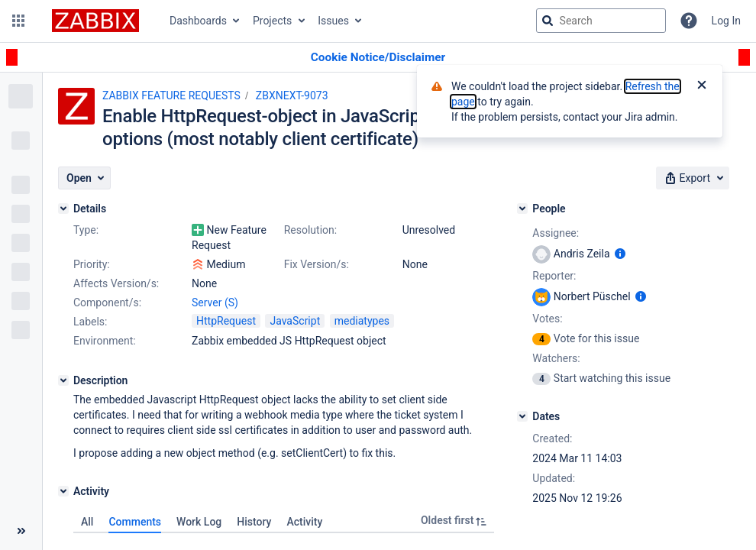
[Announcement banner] (378, 58)
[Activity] (63, 491)
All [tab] (87, 522)
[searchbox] (601, 21)
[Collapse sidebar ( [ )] (21, 531)
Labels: (90, 322)
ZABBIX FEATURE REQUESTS (171, 95)
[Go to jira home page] (95, 21)
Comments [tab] (135, 522)
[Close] (702, 86)
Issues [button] (333, 21)
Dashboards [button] (198, 21)
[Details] (63, 209)
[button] (18, 21)
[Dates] (522, 416)
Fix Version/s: (317, 264)
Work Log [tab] (199, 522)
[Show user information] (620, 254)
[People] (522, 209)
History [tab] (254, 522)
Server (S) (215, 302)
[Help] (689, 21)
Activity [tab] (304, 522)
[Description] (63, 380)
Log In (726, 21)
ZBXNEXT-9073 (292, 95)
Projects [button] (272, 21)
